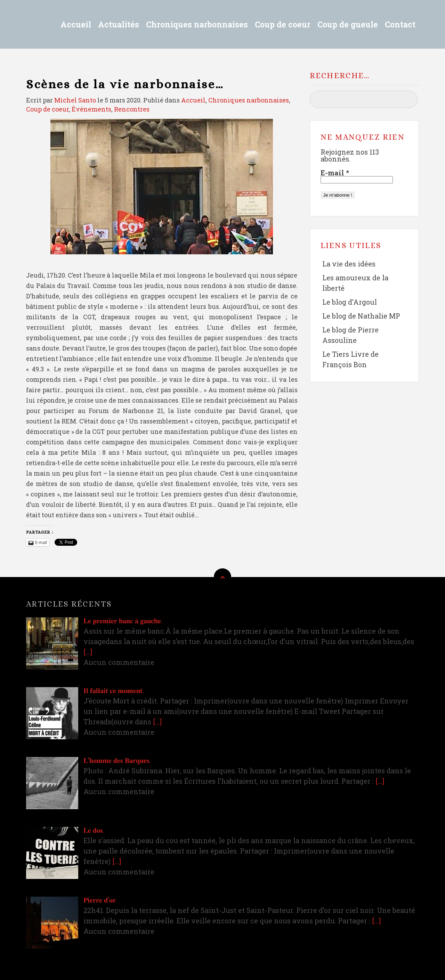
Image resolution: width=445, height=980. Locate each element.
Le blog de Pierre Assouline (350, 335)
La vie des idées (349, 264)
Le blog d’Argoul (350, 302)
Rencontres (132, 109)
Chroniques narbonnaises (197, 24)
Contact (400, 24)
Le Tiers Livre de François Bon (350, 359)
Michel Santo (75, 100)
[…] (88, 652)
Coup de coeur (283, 24)
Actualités (119, 24)
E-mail (335, 173)
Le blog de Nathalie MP (361, 316)
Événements (91, 109)
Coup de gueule (348, 24)
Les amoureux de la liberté (355, 283)
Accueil (76, 24)
